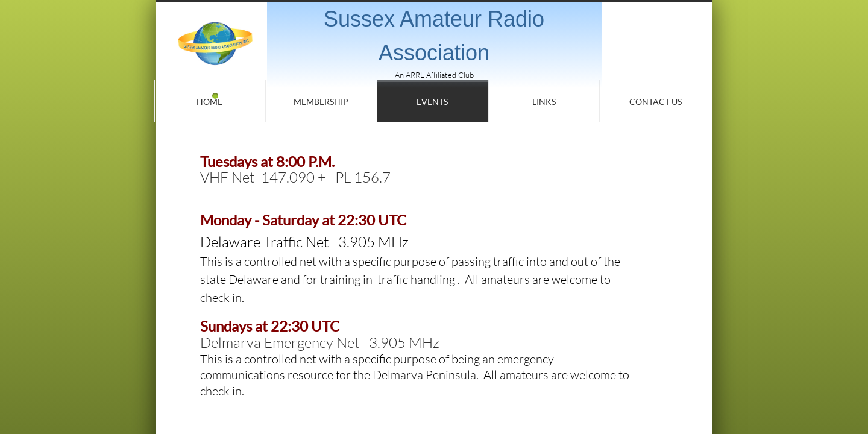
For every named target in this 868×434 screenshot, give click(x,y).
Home (209, 102)
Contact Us (656, 102)
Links (544, 102)
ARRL (415, 75)
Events (432, 102)
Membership (321, 102)
